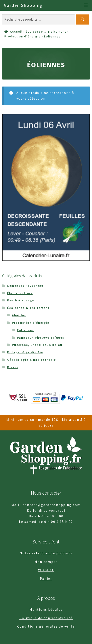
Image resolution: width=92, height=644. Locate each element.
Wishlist (46, 570)
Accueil (16, 32)
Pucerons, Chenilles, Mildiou (37, 345)
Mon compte (46, 562)
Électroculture (20, 293)
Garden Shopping (23, 5)
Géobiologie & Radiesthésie (32, 360)
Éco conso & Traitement (46, 32)
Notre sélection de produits (46, 553)
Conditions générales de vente (46, 626)
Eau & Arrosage (21, 300)
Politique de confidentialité (46, 618)
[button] (86, 5)
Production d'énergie (23, 36)
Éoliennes (26, 330)
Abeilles (19, 315)
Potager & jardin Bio (25, 352)
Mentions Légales (46, 609)
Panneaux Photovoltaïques (41, 338)
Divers (13, 367)
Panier (46, 579)
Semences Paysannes (26, 286)
